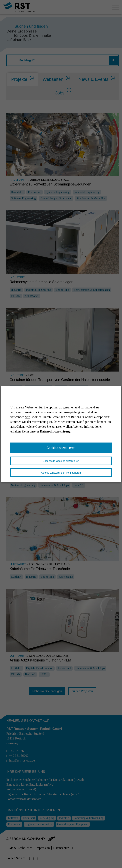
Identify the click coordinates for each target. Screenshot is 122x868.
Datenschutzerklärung (55, 431)
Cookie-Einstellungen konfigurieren (61, 473)
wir (27, 417)
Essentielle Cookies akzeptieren (61, 461)
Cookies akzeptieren (61, 448)
